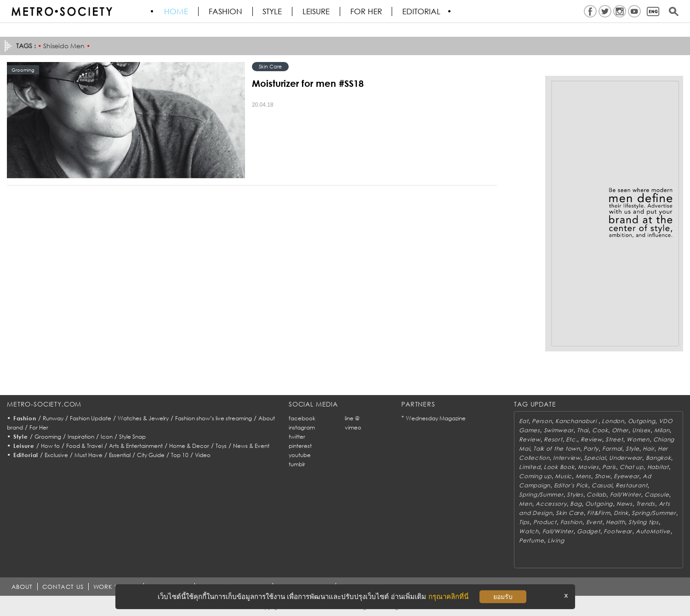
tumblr (297, 464)
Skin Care (270, 66)
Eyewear (626, 476)
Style (273, 11)
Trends (646, 504)
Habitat (658, 467)
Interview (567, 458)
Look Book (559, 467)
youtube (300, 455)
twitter (297, 437)
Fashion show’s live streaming (214, 418)
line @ (352, 418)
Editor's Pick (571, 485)
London (613, 421)
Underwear (625, 458)
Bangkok (659, 458)
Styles (575, 494)
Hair (648, 449)
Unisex (641, 430)
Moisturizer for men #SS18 (308, 83)
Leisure (317, 11)
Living (556, 540)
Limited (530, 467)
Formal (612, 449)
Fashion (226, 11)
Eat (524, 421)
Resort (553, 439)
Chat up (632, 467)
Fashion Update (91, 418)
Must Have (88, 455)
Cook (600, 430)
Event (594, 522)
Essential (120, 455)
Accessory (551, 504)
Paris (609, 467)
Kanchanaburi (577, 421)
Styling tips (644, 522)
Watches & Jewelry (143, 418)
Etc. (571, 439)
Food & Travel (84, 446)
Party (591, 449)
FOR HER (367, 11)
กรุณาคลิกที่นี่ (448, 596)
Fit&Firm (599, 513)
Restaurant (631, 485)
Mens (583, 476)
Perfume (531, 540)
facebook (302, 418)
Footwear (618, 531)
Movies (588, 467)
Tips (524, 522)
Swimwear (559, 430)
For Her (39, 427)
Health (615, 522)
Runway (53, 418)
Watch (529, 531)
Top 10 (180, 455)
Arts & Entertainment (136, 446)
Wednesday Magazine (436, 418)
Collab (596, 494)
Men (525, 504)
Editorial (423, 11)
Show (603, 476)
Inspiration (81, 437)
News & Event (251, 446)
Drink (621, 513)
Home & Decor (189, 446)
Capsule (657, 494)
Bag (576, 504)
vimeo (353, 427)
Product (545, 522)
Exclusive (56, 455)
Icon (107, 437)
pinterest (300, 446)
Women (638, 439)
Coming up (535, 476)
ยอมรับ (503, 597)
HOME (177, 11)
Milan (662, 430)
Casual (602, 485)
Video (203, 455)
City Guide (151, 455)
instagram (302, 427)
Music (563, 476)
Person (542, 421)
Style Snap (132, 437)
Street (614, 439)
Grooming (48, 437)
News (624, 504)
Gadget (588, 531)
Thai (583, 430)
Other (620, 430)
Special (595, 458)
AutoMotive (653, 531)
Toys (221, 446)
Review (530, 439)
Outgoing (642, 421)
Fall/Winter (626, 494)
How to (50, 446)
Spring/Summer (541, 494)
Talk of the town (557, 449)
